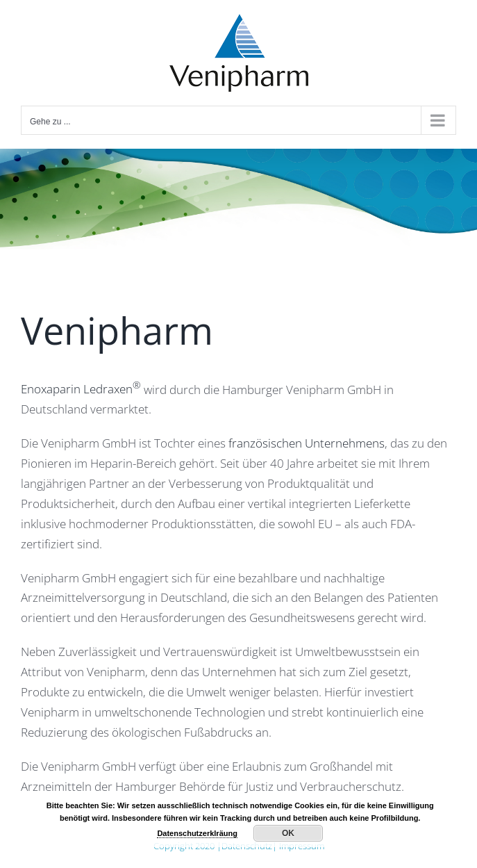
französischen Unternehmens (307, 443)
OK (288, 833)
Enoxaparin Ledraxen (81, 389)
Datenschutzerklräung (197, 833)
